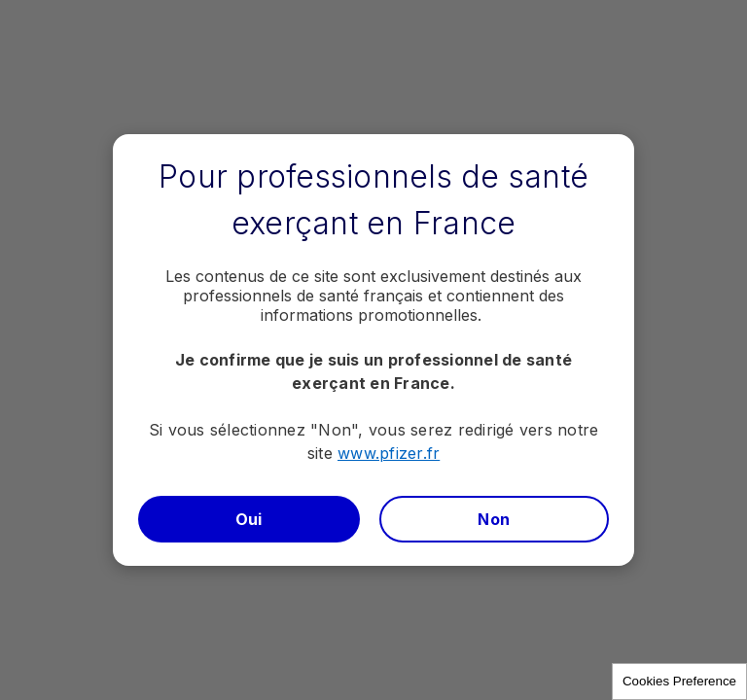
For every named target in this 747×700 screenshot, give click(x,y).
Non (494, 519)
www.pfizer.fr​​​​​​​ (389, 453)
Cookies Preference (679, 681)
